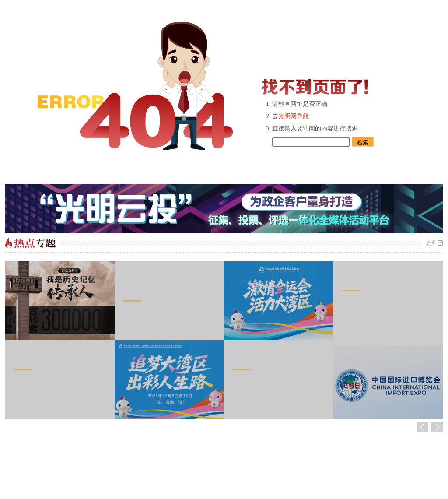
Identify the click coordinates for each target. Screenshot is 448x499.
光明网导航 (294, 116)
